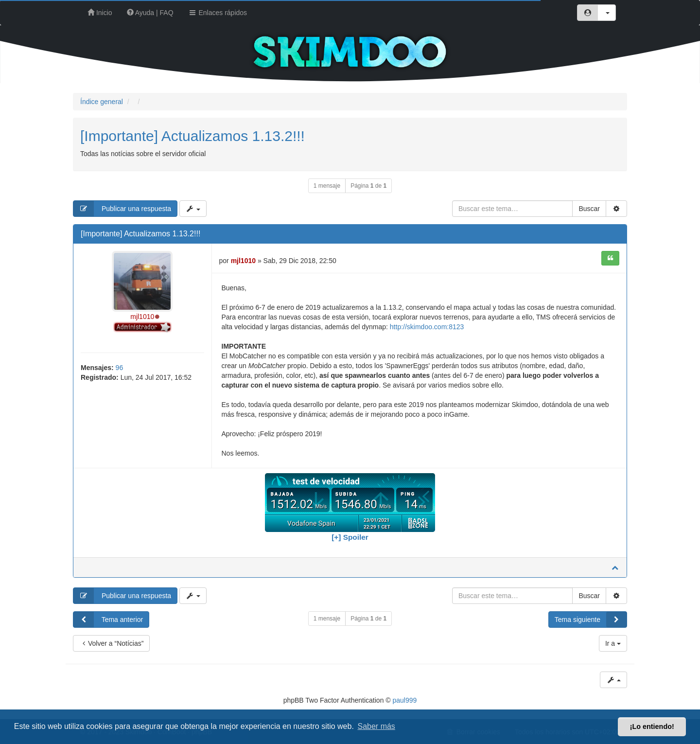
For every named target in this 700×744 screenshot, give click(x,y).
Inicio (100, 13)
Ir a (613, 643)
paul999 (405, 700)
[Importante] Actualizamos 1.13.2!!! (192, 136)
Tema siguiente (591, 620)
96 (120, 368)
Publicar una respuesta (122, 209)
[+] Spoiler (350, 537)
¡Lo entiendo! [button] (652, 726)
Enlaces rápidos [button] (218, 13)
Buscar (589, 209)
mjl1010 (142, 317)
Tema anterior (108, 620)
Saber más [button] (376, 726)
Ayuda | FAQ (150, 13)
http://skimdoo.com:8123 (427, 327)
